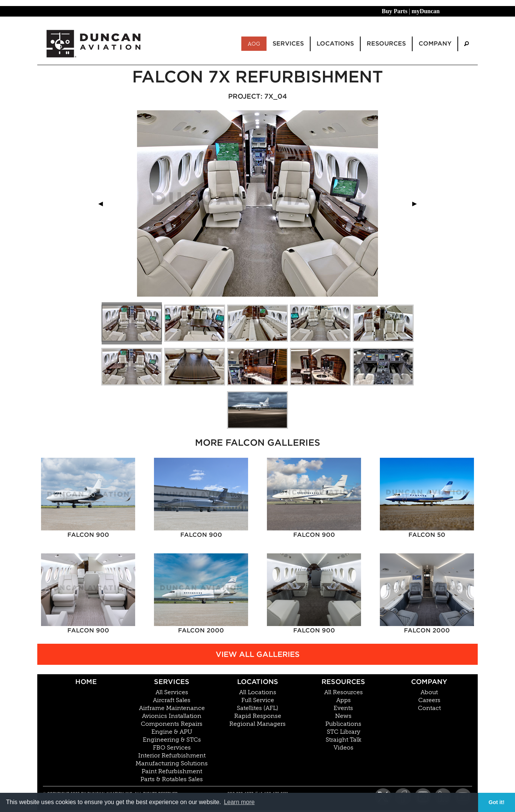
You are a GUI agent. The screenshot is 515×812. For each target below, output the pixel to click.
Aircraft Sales (172, 700)
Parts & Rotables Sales (172, 779)
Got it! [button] (497, 802)
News (343, 716)
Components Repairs (172, 724)
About (429, 692)
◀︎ (104, 203)
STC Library (344, 732)
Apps (344, 700)
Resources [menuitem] (386, 43)
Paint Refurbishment (172, 771)
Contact (429, 708)
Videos (344, 748)
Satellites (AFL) (257, 708)
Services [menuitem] (288, 43)
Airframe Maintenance (172, 708)
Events (343, 708)
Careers (429, 700)
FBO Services (172, 748)
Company (429, 682)
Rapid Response (258, 716)
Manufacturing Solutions (172, 763)
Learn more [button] (239, 802)
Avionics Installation (172, 716)
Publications (343, 724)
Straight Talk (344, 740)
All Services (172, 692)
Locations (258, 682)
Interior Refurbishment (172, 756)
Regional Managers (257, 724)
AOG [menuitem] (254, 44)
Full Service (258, 700)
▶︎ (417, 203)
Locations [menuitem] (335, 43)
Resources (343, 682)
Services (172, 682)
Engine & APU (172, 732)
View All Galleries (258, 654)
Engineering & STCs (172, 740)
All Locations (258, 692)
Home (86, 682)
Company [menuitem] (435, 43)
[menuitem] (466, 44)
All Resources (344, 692)
